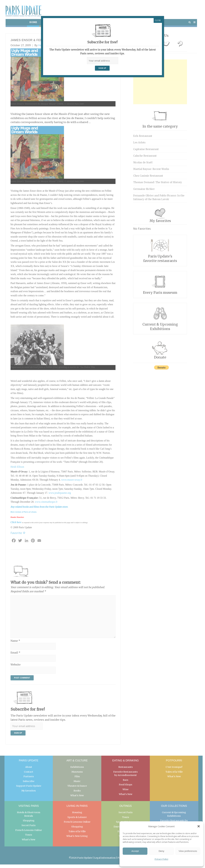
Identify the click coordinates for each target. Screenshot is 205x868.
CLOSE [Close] (158, 20)
